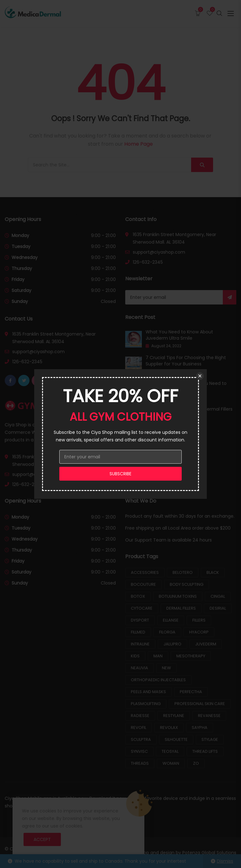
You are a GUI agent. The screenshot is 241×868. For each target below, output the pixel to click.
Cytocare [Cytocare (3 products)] (142, 608)
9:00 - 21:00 (103, 235)
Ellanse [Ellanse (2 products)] (171, 620)
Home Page (139, 144)
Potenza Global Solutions (209, 853)
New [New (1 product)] (166, 668)
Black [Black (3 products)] (213, 572)
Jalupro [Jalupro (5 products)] (172, 644)
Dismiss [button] (225, 861)
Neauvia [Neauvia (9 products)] (139, 668)
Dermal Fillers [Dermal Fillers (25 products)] (181, 608)
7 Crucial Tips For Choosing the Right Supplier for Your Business (186, 361)
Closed (108, 301)
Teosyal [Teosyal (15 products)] (170, 751)
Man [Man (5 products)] (158, 656)
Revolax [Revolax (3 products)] (169, 728)
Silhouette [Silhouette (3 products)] (176, 739)
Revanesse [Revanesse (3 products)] (209, 716)
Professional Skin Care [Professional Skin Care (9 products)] (200, 704)
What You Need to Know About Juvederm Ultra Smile (179, 335)
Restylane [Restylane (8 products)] (174, 716)
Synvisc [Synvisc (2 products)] (139, 751)
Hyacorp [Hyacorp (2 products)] (199, 632)
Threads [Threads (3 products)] (140, 763)
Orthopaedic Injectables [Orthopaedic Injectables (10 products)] (158, 680)
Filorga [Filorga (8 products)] (167, 632)
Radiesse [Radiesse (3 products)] (140, 716)
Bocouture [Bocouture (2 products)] (143, 584)
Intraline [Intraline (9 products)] (140, 644)
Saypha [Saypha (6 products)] (200, 728)
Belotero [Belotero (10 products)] (183, 572)
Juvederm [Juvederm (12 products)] (206, 644)
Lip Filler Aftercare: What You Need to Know (186, 386)
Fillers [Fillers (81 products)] (199, 620)
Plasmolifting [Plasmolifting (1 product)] (146, 704)
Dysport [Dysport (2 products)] (140, 620)
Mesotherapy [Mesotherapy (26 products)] (191, 656)
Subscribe (230, 297)
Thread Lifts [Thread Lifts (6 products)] (205, 751)
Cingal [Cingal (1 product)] (218, 596)
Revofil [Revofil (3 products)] (139, 728)
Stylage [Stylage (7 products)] (210, 739)
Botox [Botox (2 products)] (138, 596)
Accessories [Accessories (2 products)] (145, 572)
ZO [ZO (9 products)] (196, 763)
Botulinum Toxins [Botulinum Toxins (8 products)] (178, 596)
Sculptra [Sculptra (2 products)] (141, 739)
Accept (42, 839)
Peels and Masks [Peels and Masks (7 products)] (148, 692)
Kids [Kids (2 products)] (135, 656)
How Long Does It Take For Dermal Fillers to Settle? (189, 412)
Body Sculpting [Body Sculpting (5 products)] (187, 584)
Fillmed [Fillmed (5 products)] (138, 632)
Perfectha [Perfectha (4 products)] (191, 692)
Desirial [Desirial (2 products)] (218, 608)
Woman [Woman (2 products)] (171, 763)
